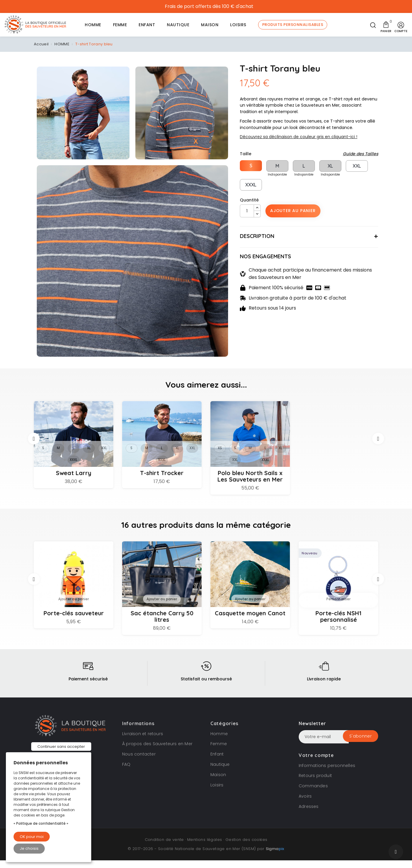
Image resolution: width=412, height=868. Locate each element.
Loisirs (217, 793)
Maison (218, 782)
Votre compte (316, 763)
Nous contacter (139, 762)
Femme (219, 752)
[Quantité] (247, 211)
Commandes (313, 793)
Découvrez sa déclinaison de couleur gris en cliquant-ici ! (299, 137)
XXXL (251, 185)
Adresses (309, 814)
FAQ (126, 772)
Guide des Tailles (360, 154)
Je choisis (29, 848)
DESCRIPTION (257, 236)
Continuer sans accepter (61, 747)
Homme (219, 741)
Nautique (220, 772)
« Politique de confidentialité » (41, 823)
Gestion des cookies (246, 847)
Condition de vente (164, 847)
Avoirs (305, 804)
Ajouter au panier (293, 211)
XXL (357, 166)
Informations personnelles (327, 773)
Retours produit (315, 783)
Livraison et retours (143, 741)
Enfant (217, 762)
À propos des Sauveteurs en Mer (157, 752)
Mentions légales (205, 847)
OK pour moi (32, 837)
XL (330, 166)
